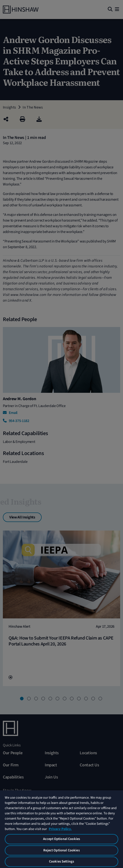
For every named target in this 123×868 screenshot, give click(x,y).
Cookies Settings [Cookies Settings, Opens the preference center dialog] (61, 861)
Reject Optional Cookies (61, 850)
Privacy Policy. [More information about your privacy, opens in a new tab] (60, 829)
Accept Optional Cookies (61, 839)
